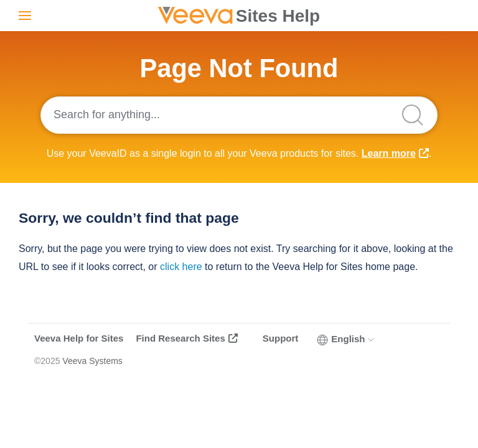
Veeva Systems (92, 361)
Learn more (389, 153)
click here (181, 267)
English (346, 339)
